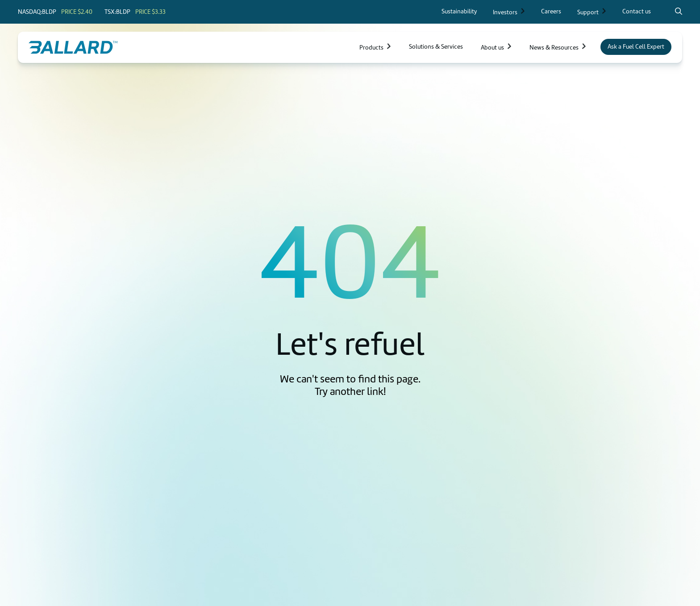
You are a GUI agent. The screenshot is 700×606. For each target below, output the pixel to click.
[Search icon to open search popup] (679, 11)
